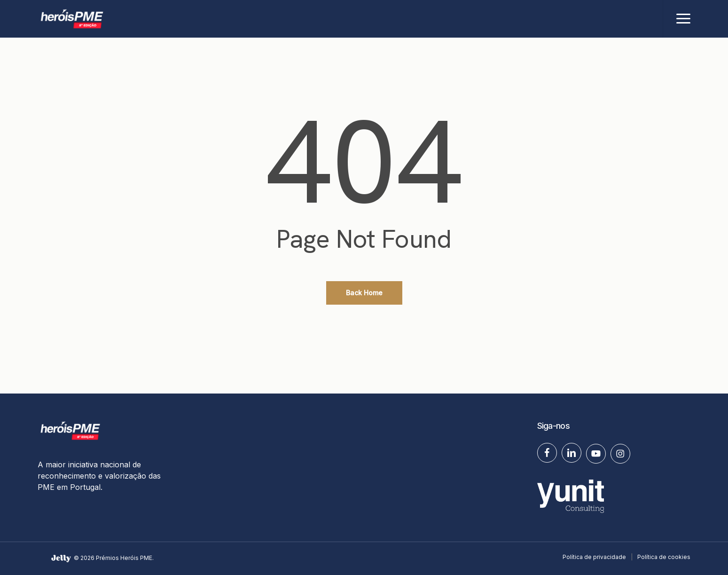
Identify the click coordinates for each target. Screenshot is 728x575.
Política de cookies (664, 557)
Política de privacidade (594, 557)
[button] (683, 19)
